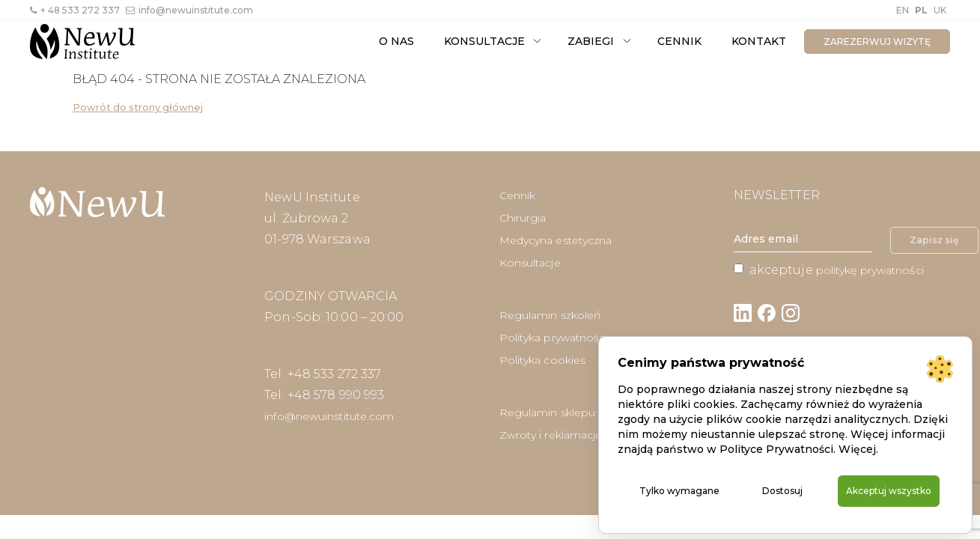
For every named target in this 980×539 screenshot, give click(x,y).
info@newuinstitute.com (189, 10)
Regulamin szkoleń (550, 315)
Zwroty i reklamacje (551, 435)
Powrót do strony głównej (138, 107)
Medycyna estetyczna (556, 240)
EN (903, 10)
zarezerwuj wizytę (877, 42)
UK (940, 10)
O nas (396, 41)
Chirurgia (523, 218)
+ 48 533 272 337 (75, 10)
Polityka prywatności (554, 338)
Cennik (679, 41)
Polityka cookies (543, 360)
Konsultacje (484, 41)
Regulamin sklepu (548, 412)
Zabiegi (591, 41)
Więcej (857, 432)
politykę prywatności (870, 270)
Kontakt (759, 41)
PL (921, 10)
